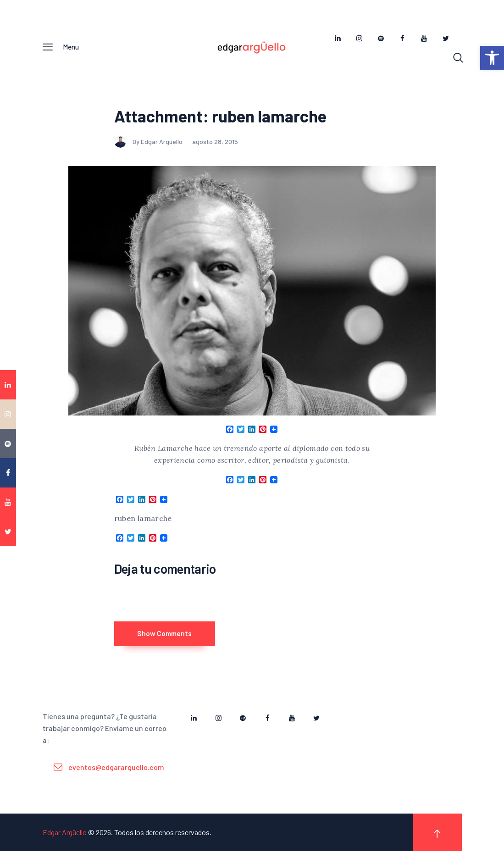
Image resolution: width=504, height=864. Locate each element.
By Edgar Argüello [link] (149, 146)
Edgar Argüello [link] (65, 845)
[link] (492, 58)
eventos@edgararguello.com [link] (116, 780)
